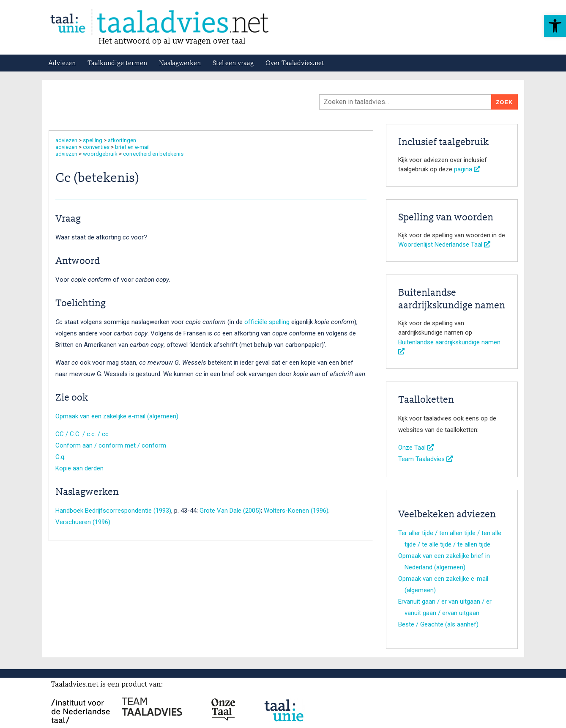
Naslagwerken (180, 63)
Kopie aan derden (79, 468)
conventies (96, 147)
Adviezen (62, 63)
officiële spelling (267, 322)
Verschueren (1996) (83, 522)
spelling (93, 140)
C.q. (60, 457)
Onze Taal (416, 448)
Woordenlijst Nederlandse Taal (444, 244)
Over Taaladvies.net (295, 63)
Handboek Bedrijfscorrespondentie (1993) (113, 511)
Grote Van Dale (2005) (230, 511)
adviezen (66, 140)
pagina (467, 169)
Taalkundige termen (117, 63)
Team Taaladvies (425, 459)
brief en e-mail (132, 147)
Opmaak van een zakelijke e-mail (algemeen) (117, 416)
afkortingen (122, 140)
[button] (555, 26)
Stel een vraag (233, 63)
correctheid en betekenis (153, 154)
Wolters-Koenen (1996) (296, 511)
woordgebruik (100, 154)
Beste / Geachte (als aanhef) (438, 624)
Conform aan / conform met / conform (111, 445)
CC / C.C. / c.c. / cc (82, 434)
